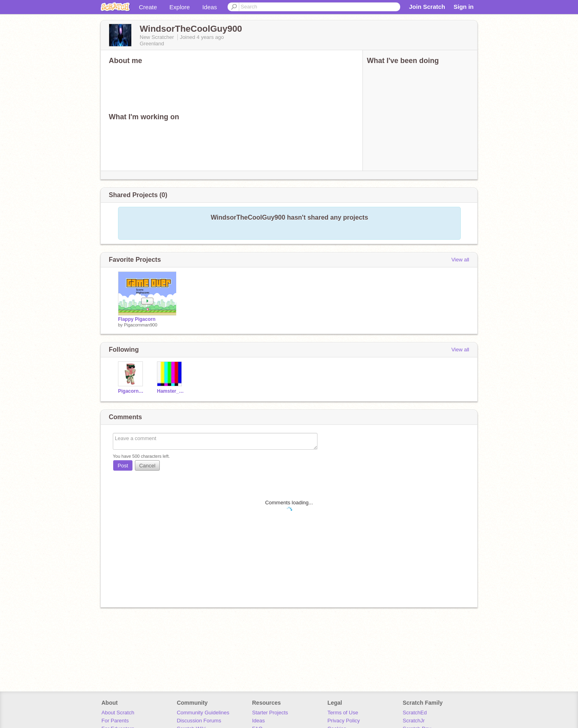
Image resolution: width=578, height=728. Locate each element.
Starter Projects (270, 713)
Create (148, 7)
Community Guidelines (203, 713)
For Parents (115, 721)
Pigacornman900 (141, 325)
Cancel (147, 466)
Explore (180, 7)
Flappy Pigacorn (137, 319)
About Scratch (118, 713)
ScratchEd (415, 713)
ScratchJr (414, 721)
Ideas (210, 7)
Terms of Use (343, 713)
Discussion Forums (199, 721)
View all (460, 260)
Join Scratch (427, 7)
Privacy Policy (344, 721)
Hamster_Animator (170, 391)
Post (123, 466)
